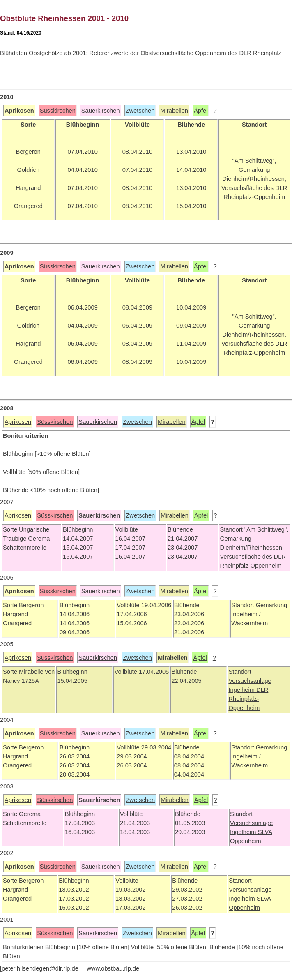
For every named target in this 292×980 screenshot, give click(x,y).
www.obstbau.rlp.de (113, 968)
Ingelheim (242, 690)
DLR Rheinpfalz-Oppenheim (248, 699)
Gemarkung (272, 747)
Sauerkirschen (101, 111)
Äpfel (201, 111)
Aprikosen (18, 422)
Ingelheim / (246, 756)
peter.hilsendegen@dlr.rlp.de (40, 968)
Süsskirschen (58, 111)
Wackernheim (249, 765)
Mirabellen (174, 111)
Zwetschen (140, 111)
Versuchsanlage (250, 681)
